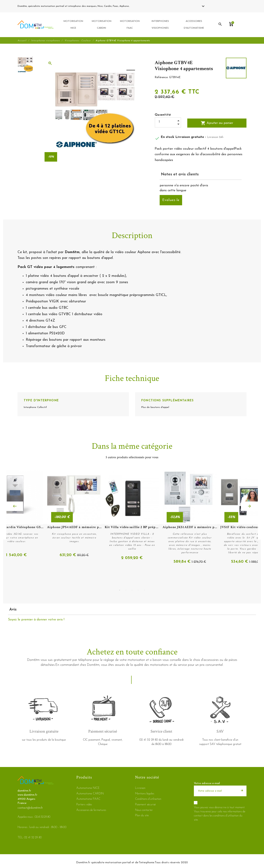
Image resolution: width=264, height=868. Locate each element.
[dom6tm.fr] (35, 25)
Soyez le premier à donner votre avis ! (36, 620)
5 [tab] (144, 590)
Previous (15, 506)
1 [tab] (120, 590)
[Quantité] (168, 122)
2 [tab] (126, 590)
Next (249, 506)
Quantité (163, 115)
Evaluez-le (171, 201)
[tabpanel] (132, 518)
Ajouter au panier (217, 123)
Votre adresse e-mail (207, 783)
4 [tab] (138, 590)
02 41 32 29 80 (140, 6)
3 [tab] (132, 590)
